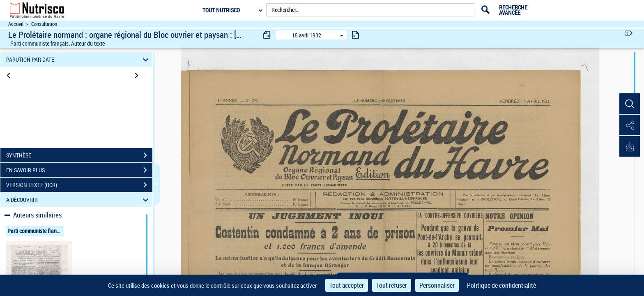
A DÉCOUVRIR (79, 200)
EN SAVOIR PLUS (79, 170)
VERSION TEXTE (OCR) (79, 185)
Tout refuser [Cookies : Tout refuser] (392, 285)
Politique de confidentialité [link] (501, 285)
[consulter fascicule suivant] (355, 35)
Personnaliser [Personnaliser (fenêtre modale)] (437, 285)
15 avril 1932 (307, 35)
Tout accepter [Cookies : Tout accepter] (347, 285)
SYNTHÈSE (79, 155)
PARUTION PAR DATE (79, 59)
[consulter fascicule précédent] (267, 35)
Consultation (44, 24)
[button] (630, 104)
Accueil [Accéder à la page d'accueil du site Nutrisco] (16, 24)
